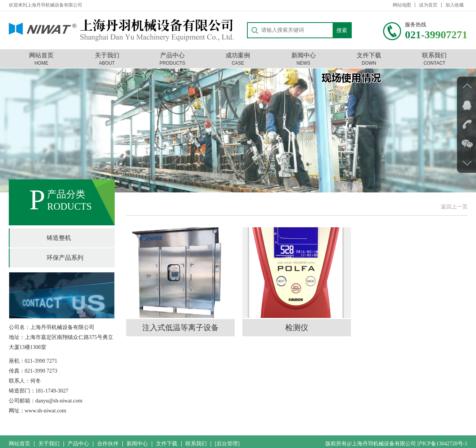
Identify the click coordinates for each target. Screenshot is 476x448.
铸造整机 (59, 238)
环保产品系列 (65, 258)
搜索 (342, 28)
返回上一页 (454, 207)
